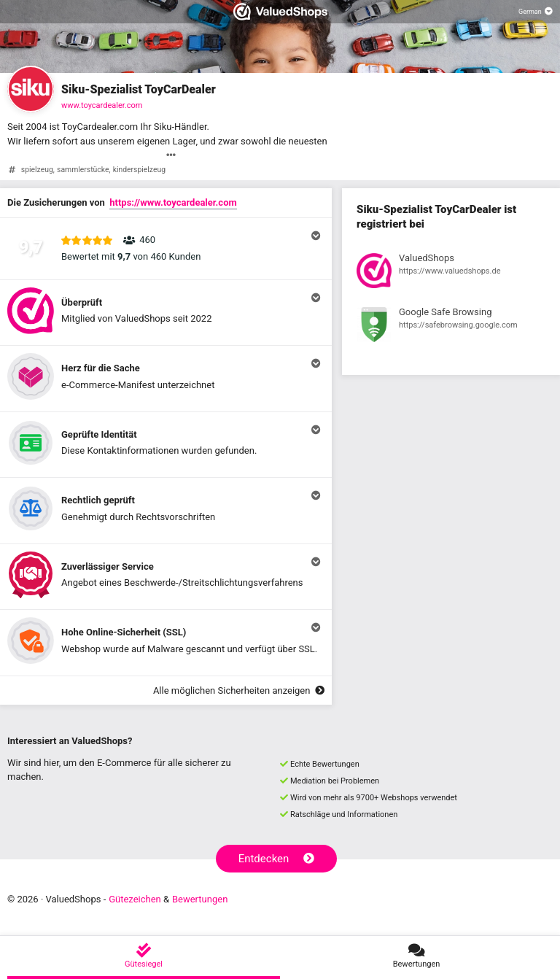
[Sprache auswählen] (536, 12)
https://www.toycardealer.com (173, 202)
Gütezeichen (135, 899)
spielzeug (37, 170)
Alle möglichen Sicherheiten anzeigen (239, 690)
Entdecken (277, 859)
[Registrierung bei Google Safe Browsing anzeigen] (451, 327)
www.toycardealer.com (102, 105)
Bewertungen (200, 899)
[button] (166, 249)
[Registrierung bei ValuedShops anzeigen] (451, 273)
